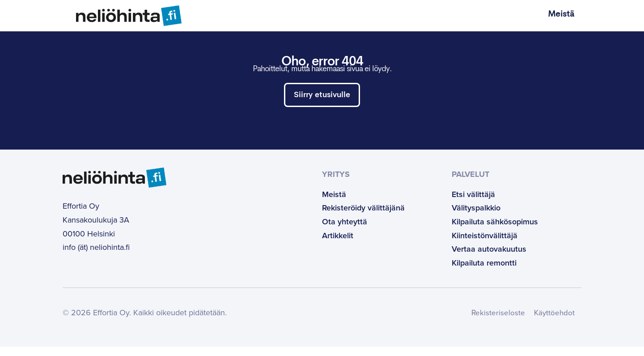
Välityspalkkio (476, 218)
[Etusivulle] (122, 16)
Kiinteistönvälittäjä (485, 245)
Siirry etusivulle (322, 97)
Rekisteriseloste (496, 322)
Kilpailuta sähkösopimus (495, 231)
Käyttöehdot (553, 322)
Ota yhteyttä (345, 231)
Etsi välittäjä (473, 204)
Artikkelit (338, 245)
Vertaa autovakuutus (489, 258)
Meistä (561, 15)
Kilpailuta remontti (484, 272)
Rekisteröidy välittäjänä (363, 218)
